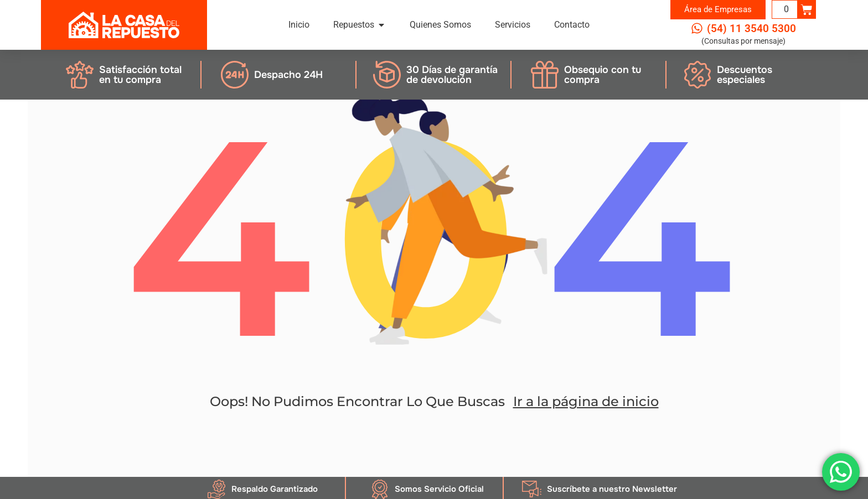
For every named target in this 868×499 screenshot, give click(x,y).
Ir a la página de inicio (586, 401)
